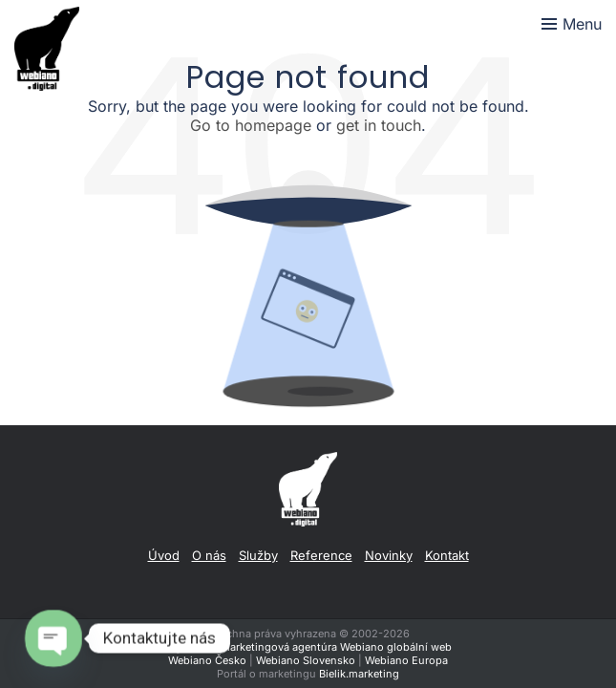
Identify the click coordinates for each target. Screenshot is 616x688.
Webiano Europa (406, 660)
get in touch (379, 125)
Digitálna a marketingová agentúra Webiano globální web (308, 647)
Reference (321, 555)
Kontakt (447, 555)
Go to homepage (251, 125)
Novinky (389, 555)
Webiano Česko (207, 660)
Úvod (164, 555)
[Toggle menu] (572, 24)
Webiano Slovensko (306, 660)
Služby (258, 555)
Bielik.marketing (359, 674)
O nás (209, 555)
